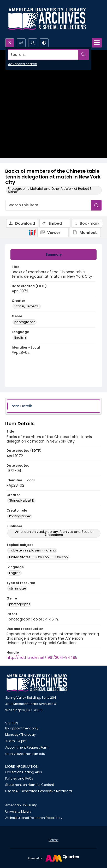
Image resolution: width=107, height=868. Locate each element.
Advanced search (23, 64)
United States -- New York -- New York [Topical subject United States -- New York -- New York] (39, 557)
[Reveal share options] (21, 43)
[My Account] (33, 43)
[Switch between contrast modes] (44, 43)
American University (21, 805)
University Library (18, 811)
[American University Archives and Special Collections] (37, 683)
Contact (53, 840)
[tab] (53, 255)
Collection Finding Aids (24, 772)
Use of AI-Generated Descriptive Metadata (39, 791)
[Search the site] (43, 55)
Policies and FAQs (19, 778)
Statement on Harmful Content (30, 785)
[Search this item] (48, 205)
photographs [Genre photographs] (25, 322)
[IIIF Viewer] (53, 233)
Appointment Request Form (27, 747)
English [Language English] (20, 337)
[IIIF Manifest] (85, 233)
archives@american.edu (25, 754)
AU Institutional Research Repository (34, 818)
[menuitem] (53, 840)
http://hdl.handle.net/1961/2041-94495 (42, 657)
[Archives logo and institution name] (47, 19)
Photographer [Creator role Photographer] (20, 516)
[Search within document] (96, 205)
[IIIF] (32, 232)
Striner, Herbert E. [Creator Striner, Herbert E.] (27, 306)
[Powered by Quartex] (53, 858)
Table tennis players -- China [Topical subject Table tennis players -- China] (33, 550)
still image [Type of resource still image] (17, 588)
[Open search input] (10, 43)
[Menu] (97, 43)
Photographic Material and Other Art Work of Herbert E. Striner (50, 190)
